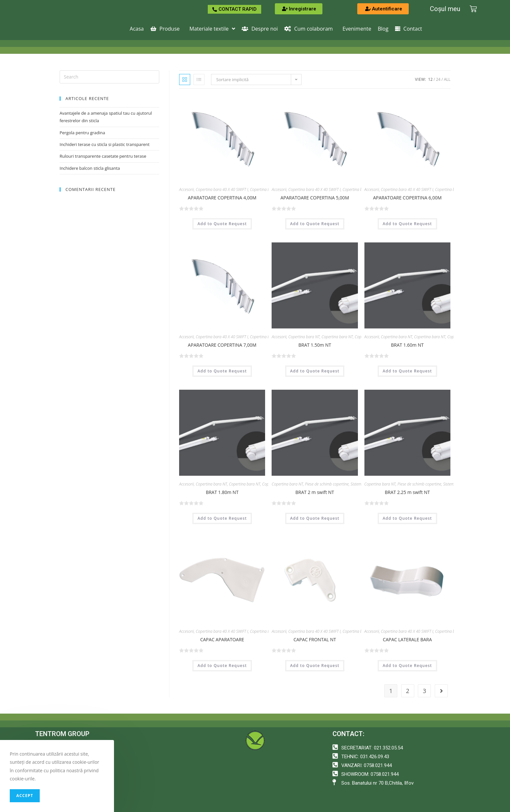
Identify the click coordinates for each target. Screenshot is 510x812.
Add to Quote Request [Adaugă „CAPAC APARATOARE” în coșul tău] (222, 666)
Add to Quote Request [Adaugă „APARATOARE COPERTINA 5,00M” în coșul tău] (315, 224)
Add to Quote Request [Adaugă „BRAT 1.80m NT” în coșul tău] (222, 518)
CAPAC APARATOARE (222, 639)
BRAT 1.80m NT (222, 492)
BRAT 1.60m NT (407, 345)
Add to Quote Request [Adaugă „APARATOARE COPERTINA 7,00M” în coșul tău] (222, 371)
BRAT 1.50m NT (315, 345)
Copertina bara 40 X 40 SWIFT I (222, 189)
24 (438, 79)
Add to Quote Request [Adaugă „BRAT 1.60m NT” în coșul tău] (407, 371)
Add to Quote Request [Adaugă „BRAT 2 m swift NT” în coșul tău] (315, 518)
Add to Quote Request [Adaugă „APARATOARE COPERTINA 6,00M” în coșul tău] (407, 224)
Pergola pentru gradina (82, 133)
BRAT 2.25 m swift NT (407, 492)
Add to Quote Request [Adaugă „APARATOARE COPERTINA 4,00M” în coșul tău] (222, 224)
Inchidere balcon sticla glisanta (90, 168)
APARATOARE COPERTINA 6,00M (407, 198)
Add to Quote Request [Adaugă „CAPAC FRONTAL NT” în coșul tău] (315, 666)
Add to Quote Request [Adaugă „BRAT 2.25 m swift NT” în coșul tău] (407, 518)
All (447, 79)
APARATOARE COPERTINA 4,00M (222, 198)
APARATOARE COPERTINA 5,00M (315, 198)
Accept (25, 796)
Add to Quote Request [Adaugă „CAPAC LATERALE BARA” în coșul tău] (407, 666)
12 (431, 79)
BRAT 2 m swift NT (315, 492)
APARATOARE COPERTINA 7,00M (222, 345)
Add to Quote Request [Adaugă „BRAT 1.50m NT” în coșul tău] (315, 371)
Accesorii (186, 189)
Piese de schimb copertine (327, 484)
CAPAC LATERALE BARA (407, 639)
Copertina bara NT (304, 337)
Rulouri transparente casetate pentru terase (103, 156)
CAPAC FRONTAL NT (315, 639)
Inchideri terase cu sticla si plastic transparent (105, 144)
